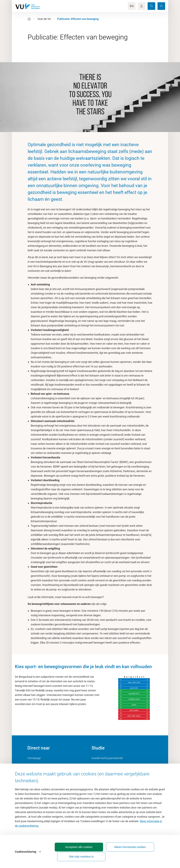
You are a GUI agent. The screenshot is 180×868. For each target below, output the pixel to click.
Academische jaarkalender (107, 758)
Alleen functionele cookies (114, 855)
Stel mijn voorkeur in (148, 855)
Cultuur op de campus (41, 765)
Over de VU (44, 19)
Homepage (34, 758)
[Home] (29, 19)
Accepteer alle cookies (80, 855)
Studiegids (98, 765)
